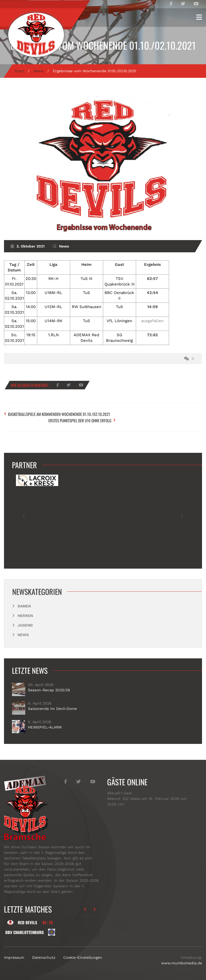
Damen (24, 604)
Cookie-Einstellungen (83, 956)
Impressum (14, 956)
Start (19, 71)
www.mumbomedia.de (182, 961)
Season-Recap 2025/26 (49, 688)
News (38, 71)
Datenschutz (44, 956)
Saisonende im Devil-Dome (52, 706)
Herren (25, 613)
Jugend (25, 623)
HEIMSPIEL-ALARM (45, 725)
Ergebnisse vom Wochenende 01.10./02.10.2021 (103, 45)
